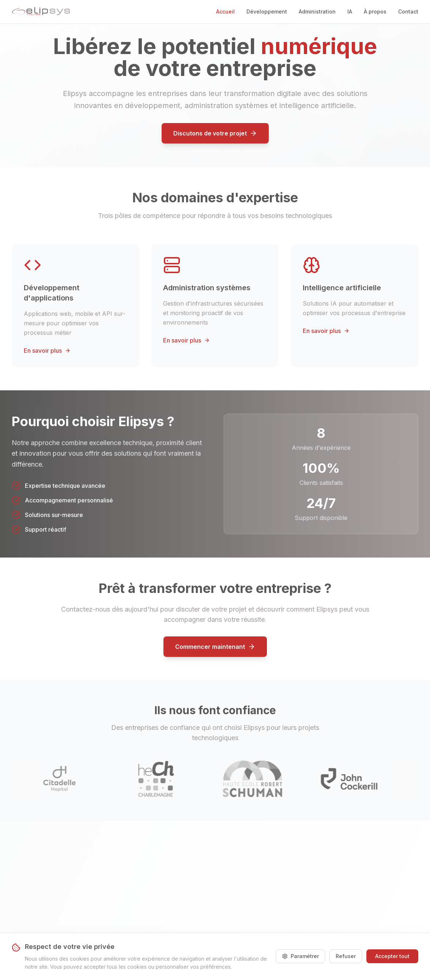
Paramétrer (300, 956)
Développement (267, 12)
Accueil (225, 12)
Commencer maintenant (215, 647)
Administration (317, 12)
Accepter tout (392, 956)
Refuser (346, 956)
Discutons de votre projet (215, 133)
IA (350, 12)
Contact (408, 12)
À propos (375, 12)
